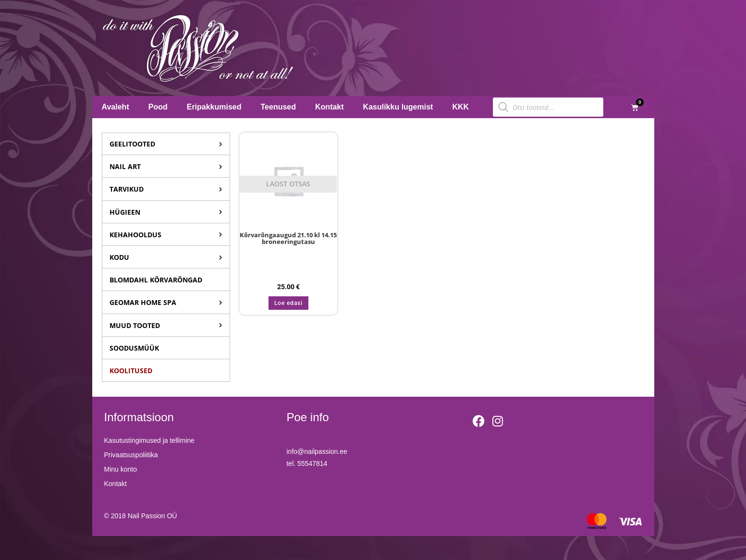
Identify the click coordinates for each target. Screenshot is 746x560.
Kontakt (330, 107)
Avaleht (116, 107)
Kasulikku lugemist (398, 107)
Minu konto (121, 469)
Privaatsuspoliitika (131, 455)
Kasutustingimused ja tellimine (149, 440)
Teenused (279, 107)
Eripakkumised (214, 107)
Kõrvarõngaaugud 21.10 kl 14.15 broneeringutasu (288, 239)
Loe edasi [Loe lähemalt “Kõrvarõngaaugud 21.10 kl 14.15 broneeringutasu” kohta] (288, 303)
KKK (460, 107)
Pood (158, 107)
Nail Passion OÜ (153, 516)
